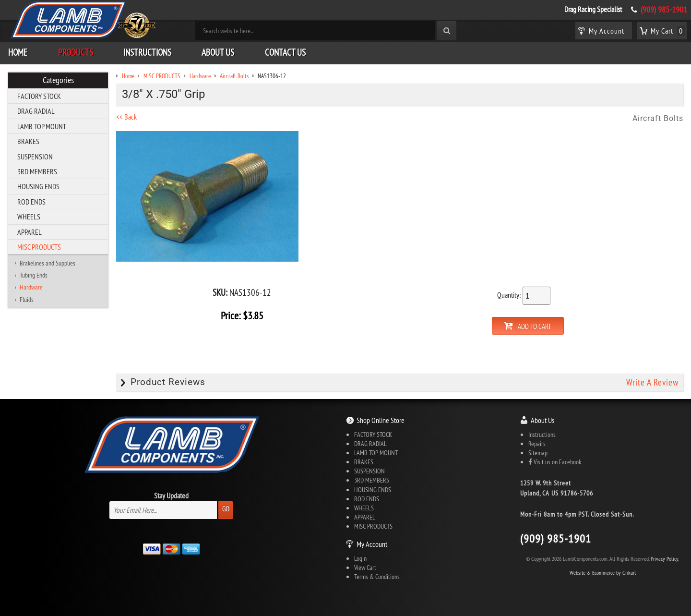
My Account (372, 544)
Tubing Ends (34, 275)
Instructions (147, 52)
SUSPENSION (35, 157)
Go (226, 509)
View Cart (365, 568)
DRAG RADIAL (36, 111)
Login (360, 558)
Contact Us (285, 52)
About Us (218, 52)
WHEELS (29, 217)
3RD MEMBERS (37, 171)
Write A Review (652, 382)
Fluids (27, 300)
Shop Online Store (381, 420)
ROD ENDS (31, 202)
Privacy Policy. (665, 559)
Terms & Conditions (377, 577)
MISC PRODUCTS (39, 247)
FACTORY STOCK (39, 96)
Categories (58, 80)
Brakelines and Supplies (48, 263)
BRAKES (28, 141)
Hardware (31, 287)
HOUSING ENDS (38, 186)
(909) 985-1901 (664, 10)
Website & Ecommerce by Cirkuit (603, 573)
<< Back (126, 117)
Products (76, 52)
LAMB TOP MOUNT (42, 126)
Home (18, 52)
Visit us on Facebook (555, 462)
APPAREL (30, 232)
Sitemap (538, 453)
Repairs (537, 444)
